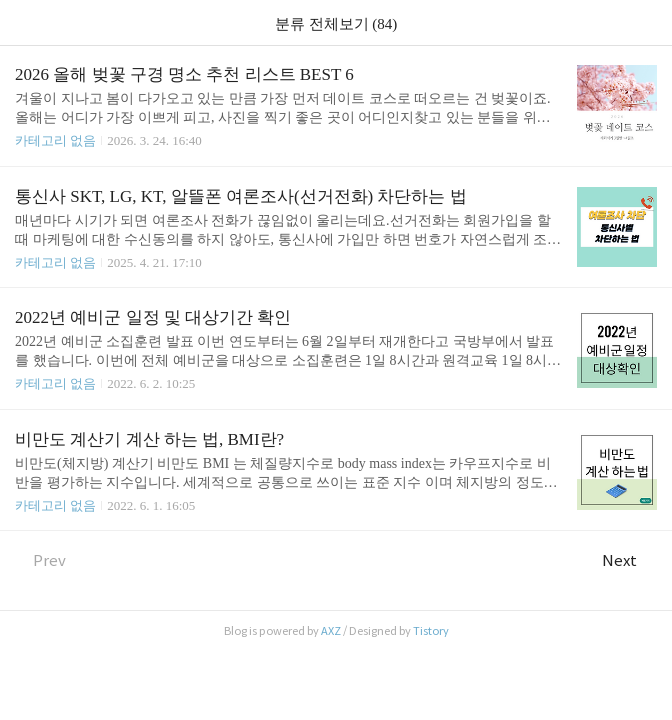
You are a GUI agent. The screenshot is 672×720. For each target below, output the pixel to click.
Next (629, 560)
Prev (40, 560)
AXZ (331, 631)
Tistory (431, 631)
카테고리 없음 (55, 140)
